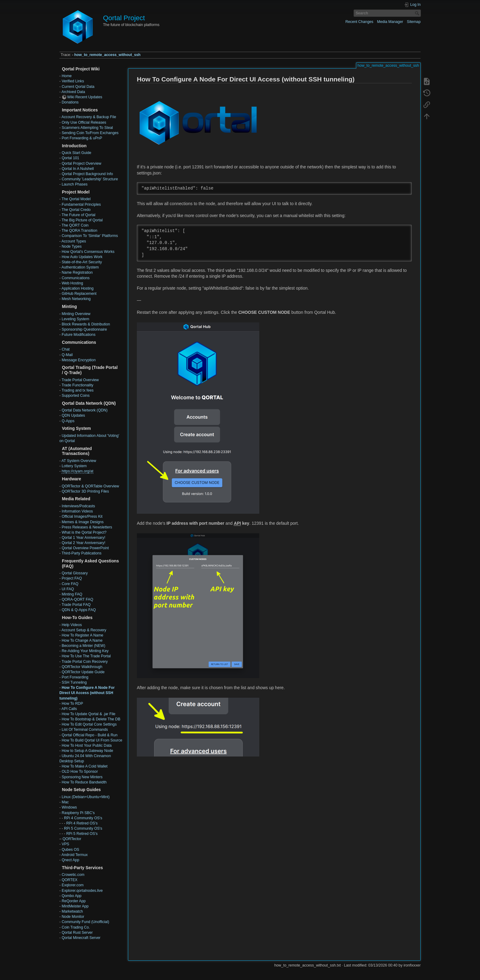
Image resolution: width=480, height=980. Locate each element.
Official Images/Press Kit (82, 516)
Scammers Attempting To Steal (87, 128)
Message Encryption (79, 360)
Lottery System (74, 466)
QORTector (72, 839)
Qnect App (70, 860)
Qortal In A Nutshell (78, 169)
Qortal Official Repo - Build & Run (89, 735)
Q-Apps (68, 421)
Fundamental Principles (81, 205)
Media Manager (390, 22)
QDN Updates (73, 415)
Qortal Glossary (75, 573)
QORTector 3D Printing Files (85, 491)
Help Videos (72, 625)
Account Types (74, 241)
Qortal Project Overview (81, 163)
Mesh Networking (76, 299)
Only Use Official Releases (84, 122)
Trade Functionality (77, 385)
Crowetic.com (73, 875)
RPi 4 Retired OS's (82, 823)
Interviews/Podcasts (78, 506)
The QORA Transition (79, 231)
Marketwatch (72, 911)
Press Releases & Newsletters (87, 527)
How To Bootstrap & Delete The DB (91, 719)
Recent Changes (359, 22)
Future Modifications (78, 335)
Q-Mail (67, 355)
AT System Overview (79, 461)
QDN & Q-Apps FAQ (79, 610)
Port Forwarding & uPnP (82, 138)
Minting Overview (76, 314)
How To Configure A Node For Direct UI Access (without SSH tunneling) (87, 693)
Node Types (71, 246)
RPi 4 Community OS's (83, 818)
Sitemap (414, 22)
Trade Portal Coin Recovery (85, 662)
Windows (69, 807)
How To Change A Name (82, 640)
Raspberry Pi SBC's (78, 813)
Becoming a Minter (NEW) (83, 646)
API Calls (69, 709)
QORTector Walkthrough (82, 667)
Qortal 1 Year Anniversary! (83, 538)
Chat (66, 349)
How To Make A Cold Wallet (84, 766)
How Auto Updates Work (82, 257)
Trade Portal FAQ (76, 605)
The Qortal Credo (76, 210)
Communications (75, 278)
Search (418, 13)
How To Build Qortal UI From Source (92, 740)
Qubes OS (70, 850)
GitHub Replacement (79, 294)
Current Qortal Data (78, 87)
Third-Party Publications (81, 553)
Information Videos (77, 511)
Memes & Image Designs (82, 522)
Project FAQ (72, 578)
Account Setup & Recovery (84, 630)
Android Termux (75, 855)
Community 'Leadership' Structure (90, 179)
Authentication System (80, 267)
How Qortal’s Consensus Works (88, 252)
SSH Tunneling (74, 682)
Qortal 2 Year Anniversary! (83, 543)
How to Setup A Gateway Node (87, 751)
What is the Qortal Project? (84, 532)
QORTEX (69, 880)
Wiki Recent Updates (84, 97)
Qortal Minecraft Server (81, 938)
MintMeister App (75, 906)
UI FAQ (68, 589)
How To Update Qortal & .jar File (88, 714)
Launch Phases (74, 184)
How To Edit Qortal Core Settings (89, 724)
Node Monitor (73, 917)
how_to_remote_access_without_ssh (108, 55)
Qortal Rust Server (77, 933)
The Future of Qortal (78, 215)
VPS (65, 844)
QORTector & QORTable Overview (90, 486)
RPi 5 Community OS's (83, 828)
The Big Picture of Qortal (82, 220)
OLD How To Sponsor (80, 772)
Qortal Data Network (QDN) (84, 410)
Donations (70, 102)
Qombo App (71, 896)
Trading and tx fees (77, 390)
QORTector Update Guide (83, 672)
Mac (65, 802)
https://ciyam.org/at (77, 471)
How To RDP (72, 704)
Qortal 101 (70, 158)
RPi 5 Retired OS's (82, 834)
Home (67, 76)
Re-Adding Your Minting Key (85, 651)
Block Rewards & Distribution (86, 324)
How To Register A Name (82, 635)
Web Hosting (72, 283)
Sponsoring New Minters (82, 777)
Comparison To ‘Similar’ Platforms (90, 236)
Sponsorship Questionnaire (84, 329)
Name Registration (77, 272)
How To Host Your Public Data (86, 745)
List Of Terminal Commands (85, 730)
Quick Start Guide (76, 153)
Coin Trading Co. (76, 927)
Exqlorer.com (72, 885)
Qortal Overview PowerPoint (85, 548)
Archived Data (73, 92)
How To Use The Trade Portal (86, 656)
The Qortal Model (76, 199)
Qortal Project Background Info (87, 174)
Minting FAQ (72, 594)
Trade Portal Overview (80, 380)
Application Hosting (78, 288)
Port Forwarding (75, 677)
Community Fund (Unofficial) (85, 922)
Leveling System (75, 319)
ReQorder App (73, 901)
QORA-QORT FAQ (77, 599)
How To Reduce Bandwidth (84, 782)
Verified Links (73, 81)
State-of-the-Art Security (82, 262)
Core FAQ (70, 584)
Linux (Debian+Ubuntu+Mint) (86, 797)
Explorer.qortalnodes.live (82, 891)
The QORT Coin (75, 225)
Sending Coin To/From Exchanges (90, 133)
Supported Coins (75, 396)
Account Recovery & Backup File (89, 117)
